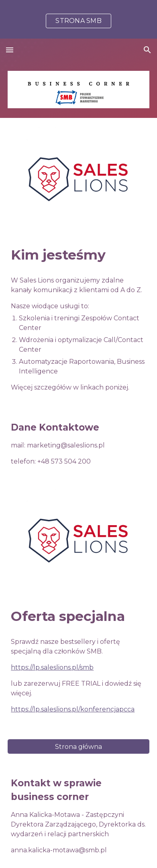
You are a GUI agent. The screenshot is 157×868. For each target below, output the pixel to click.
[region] (78, 19)
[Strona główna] (78, 747)
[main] (78, 255)
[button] (10, 50)
